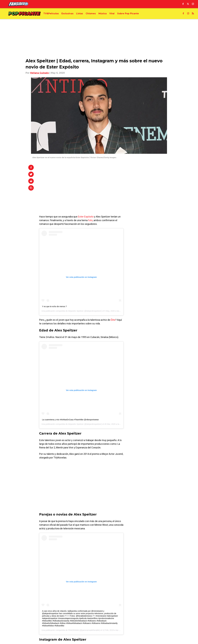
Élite (113, 320)
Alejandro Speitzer (76, 311)
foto (90, 220)
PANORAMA (73, 630)
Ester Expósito (86, 217)
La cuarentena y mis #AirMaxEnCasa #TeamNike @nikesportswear (70, 420)
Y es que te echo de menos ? (54, 306)
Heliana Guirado (40, 73)
